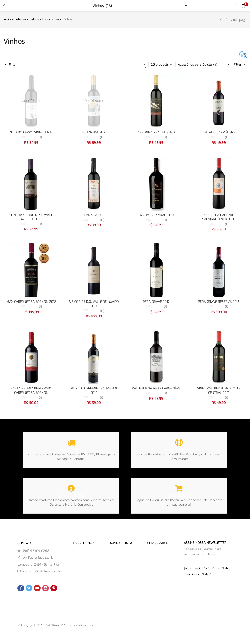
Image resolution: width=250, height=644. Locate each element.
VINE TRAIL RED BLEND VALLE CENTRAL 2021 (219, 393)
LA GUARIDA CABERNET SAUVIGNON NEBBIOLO (219, 218)
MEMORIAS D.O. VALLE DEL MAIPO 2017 (94, 305)
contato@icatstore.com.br (42, 574)
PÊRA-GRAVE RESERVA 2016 (219, 303)
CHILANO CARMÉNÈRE (219, 133)
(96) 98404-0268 (36, 553)
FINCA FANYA (94, 215)
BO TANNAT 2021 (94, 133)
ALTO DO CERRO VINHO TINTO (31, 133)
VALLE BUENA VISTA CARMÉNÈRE (156, 390)
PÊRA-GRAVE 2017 (156, 303)
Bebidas (20, 19)
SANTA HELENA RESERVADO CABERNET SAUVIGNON (31, 393)
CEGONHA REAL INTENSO (156, 133)
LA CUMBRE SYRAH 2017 (156, 215)
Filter (10, 65)
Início (7, 19)
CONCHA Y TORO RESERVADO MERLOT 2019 (31, 218)
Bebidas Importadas (44, 19)
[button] (243, 6)
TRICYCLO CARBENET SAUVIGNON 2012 (94, 393)
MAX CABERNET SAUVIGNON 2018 (31, 303)
